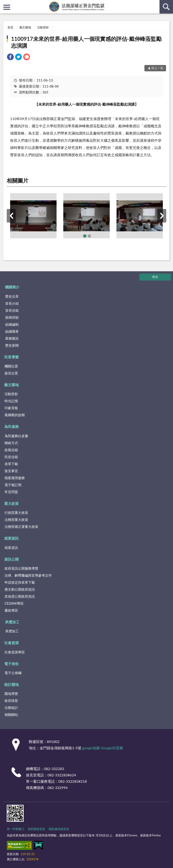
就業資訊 (11, 538)
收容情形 (11, 701)
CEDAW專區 (14, 603)
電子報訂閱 (13, 485)
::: (4, 3)
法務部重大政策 (16, 520)
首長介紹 (12, 303)
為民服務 (11, 426)
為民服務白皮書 (16, 436)
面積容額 (12, 317)
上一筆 (11, 216)
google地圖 (91, 748)
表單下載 (11, 464)
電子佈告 (11, 664)
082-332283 (54, 769)
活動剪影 (43, 27)
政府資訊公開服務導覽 (21, 568)
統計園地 (11, 684)
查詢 (166, 7)
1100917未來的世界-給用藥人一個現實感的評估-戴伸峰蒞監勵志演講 (86, 42)
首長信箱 (12, 310)
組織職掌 (12, 331)
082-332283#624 (62, 775)
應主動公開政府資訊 (20, 589)
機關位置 (11, 366)
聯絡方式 (11, 443)
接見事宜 (11, 471)
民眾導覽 (11, 357)
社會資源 (11, 643)
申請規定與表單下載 (20, 582)
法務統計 (11, 708)
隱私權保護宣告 (59, 829)
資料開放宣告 (36, 829)
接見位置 (11, 373)
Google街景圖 (112, 748)
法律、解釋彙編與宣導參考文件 (28, 575)
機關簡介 (12, 287)
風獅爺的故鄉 (15, 415)
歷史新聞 (12, 345)
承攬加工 (12, 622)
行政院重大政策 (16, 513)
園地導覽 (11, 694)
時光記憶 (11, 401)
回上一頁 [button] (157, 68)
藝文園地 (25, 27)
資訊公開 (11, 559)
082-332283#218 (73, 781)
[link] (10, 57)
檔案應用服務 (15, 478)
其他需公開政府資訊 (20, 596)
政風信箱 (11, 450)
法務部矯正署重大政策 (21, 527)
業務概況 (12, 338)
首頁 (10, 27)
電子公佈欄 (13, 673)
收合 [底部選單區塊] (155, 277)
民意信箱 (11, 457)
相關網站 (11, 715)
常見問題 (11, 492)
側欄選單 (7, 7)
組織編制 (12, 324)
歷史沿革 (12, 296)
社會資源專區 (15, 652)
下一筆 (162, 216)
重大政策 (11, 503)
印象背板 (11, 408)
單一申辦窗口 (16, 829)
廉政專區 (11, 610)
